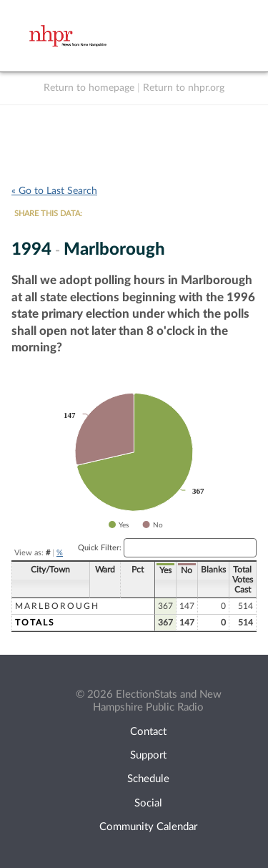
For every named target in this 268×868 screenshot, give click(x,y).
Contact (148, 732)
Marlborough (57, 606)
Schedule (148, 779)
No (187, 570)
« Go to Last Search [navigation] (54, 191)
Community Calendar (148, 827)
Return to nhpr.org (184, 88)
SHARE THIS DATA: (48, 214)
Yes (165, 570)
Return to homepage (89, 88)
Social (148, 803)
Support (148, 755)
